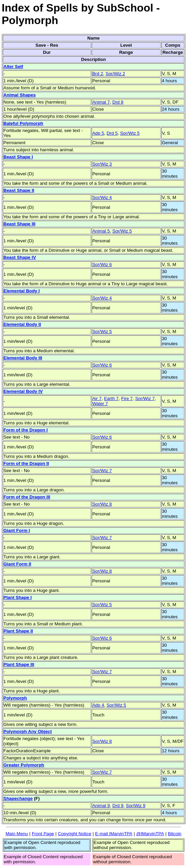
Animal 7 (101, 102)
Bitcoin (175, 834)
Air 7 (97, 398)
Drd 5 (112, 133)
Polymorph (15, 698)
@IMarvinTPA (150, 834)
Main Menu (17, 834)
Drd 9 (118, 806)
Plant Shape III (19, 664)
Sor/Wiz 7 (145, 398)
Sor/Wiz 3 (102, 164)
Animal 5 (101, 231)
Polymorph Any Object (28, 731)
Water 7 (100, 404)
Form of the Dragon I (26, 430)
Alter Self (13, 66)
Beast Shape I (18, 157)
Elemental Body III (23, 358)
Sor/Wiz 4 (102, 197)
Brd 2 (98, 74)
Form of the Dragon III (27, 497)
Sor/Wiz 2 (115, 74)
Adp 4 (98, 705)
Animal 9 (101, 806)
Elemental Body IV (23, 391)
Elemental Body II (22, 324)
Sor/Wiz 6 (102, 264)
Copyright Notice (75, 834)
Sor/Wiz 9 (136, 806)
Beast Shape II (19, 190)
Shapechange (18, 798)
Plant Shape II (18, 631)
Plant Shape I (18, 597)
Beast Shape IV (20, 257)
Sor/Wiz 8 (102, 504)
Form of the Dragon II (26, 463)
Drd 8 (118, 102)
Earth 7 (111, 398)
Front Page (43, 834)
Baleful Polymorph (23, 123)
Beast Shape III (19, 224)
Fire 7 (127, 398)
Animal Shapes (20, 95)
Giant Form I (17, 530)
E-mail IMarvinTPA (114, 834)
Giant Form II (17, 564)
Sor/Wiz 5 (130, 133)
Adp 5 (98, 133)
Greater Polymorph (24, 765)
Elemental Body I (21, 291)
